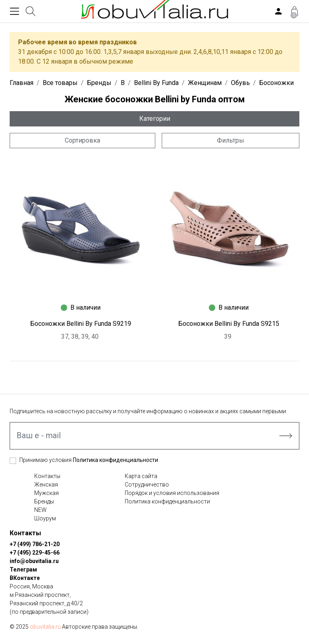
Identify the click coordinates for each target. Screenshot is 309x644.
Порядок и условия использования (172, 493)
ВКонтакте (25, 578)
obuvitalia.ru (45, 627)
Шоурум (45, 518)
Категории (155, 119)
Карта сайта (141, 476)
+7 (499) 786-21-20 (35, 544)
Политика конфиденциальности (115, 460)
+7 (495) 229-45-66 (35, 553)
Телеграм (23, 569)
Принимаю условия (89, 460)
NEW (40, 510)
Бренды (44, 501)
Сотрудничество (147, 485)
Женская (46, 485)
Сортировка (82, 140)
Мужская (46, 493)
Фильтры (231, 140)
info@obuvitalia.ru (34, 561)
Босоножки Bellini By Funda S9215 (229, 324)
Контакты (47, 476)
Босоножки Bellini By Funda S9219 (81, 324)
